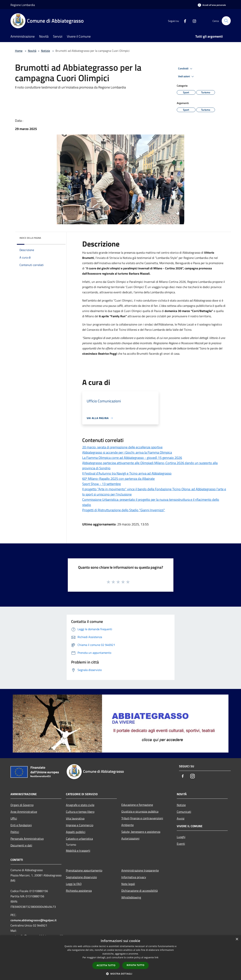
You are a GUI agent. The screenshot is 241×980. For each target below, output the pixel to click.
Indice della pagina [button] (30, 238)
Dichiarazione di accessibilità (140, 891)
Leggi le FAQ (74, 884)
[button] (121, 974)
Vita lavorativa (75, 818)
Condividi (186, 69)
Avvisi (181, 818)
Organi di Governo (22, 805)
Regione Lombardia (23, 5)
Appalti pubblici (76, 832)
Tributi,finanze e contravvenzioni (142, 818)
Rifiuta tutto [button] (135, 965)
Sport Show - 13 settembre (101, 484)
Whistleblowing (131, 897)
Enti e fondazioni (21, 825)
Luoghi (181, 837)
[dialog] (120, 958)
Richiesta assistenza (79, 891)
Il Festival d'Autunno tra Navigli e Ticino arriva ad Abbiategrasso (127, 473)
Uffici (14, 818)
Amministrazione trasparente (140, 870)
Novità (32, 51)
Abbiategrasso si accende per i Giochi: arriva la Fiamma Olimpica (127, 452)
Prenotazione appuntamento (84, 870)
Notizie (46, 51)
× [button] (237, 939)
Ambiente (128, 825)
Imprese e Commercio (80, 825)
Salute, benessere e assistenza (141, 832)
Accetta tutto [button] (106, 965)
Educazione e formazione (137, 805)
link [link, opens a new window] (156, 957)
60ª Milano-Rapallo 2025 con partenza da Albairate (118, 479)
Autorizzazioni (130, 838)
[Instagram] (193, 21)
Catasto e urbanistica (79, 839)
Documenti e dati (21, 845)
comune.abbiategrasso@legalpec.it (34, 920)
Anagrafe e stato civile (80, 805)
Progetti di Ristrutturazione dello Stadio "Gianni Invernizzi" (124, 510)
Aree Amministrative (24, 812)
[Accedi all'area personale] (212, 5)
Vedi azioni (187, 77)
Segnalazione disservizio (81, 877)
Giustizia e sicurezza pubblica (140, 811)
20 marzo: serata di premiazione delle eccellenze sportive (122, 447)
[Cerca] (226, 21)
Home (19, 51)
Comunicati (184, 812)
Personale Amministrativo (27, 839)
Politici (15, 832)
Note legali (128, 884)
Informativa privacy (134, 877)
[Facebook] (184, 21)
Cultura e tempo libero (80, 812)
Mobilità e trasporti (78, 851)
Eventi (181, 844)
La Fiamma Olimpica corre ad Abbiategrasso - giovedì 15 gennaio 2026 (132, 458)
